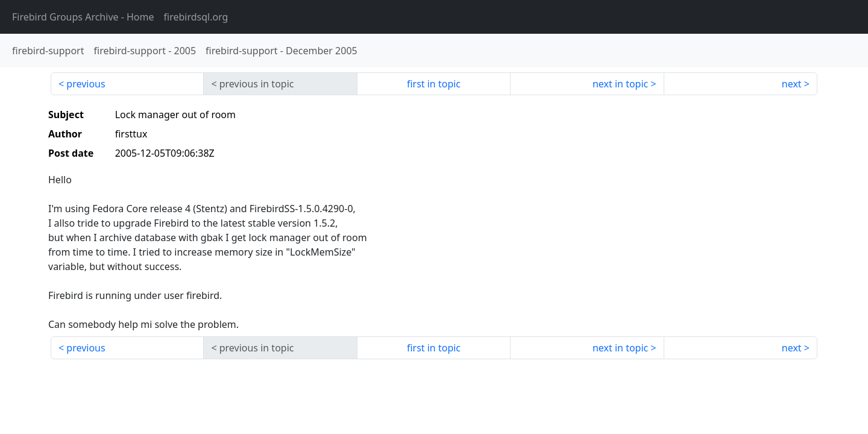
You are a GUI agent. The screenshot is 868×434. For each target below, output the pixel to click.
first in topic (434, 84)
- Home (83, 17)
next (792, 84)
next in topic (620, 84)
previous (86, 84)
